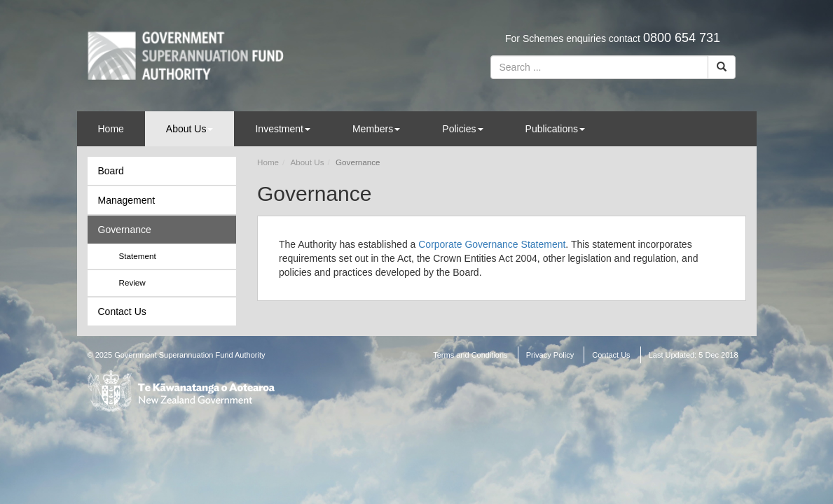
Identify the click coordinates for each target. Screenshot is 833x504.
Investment (282, 129)
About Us (190, 129)
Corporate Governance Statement (492, 244)
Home (111, 129)
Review (132, 282)
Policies (462, 129)
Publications (556, 129)
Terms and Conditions (470, 355)
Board (111, 171)
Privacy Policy (550, 355)
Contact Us (122, 311)
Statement (138, 256)
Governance (125, 230)
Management (127, 200)
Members (376, 129)
